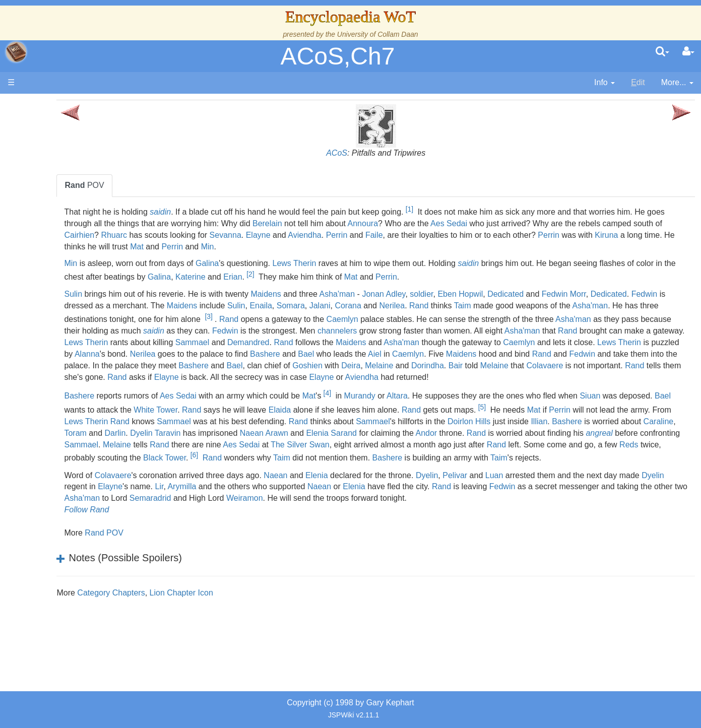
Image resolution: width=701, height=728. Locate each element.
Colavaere (230, 388)
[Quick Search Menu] (662, 52)
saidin (262, 212)
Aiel (465, 366)
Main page (47, 105)
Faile (653, 235)
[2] (456, 274)
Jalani (519, 306)
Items (58, 375)
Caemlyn (631, 319)
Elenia (418, 510)
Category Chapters (212, 639)
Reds (588, 479)
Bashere (356, 366)
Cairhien (358, 235)
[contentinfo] (604, 83)
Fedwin (240, 306)
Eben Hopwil (561, 294)
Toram (457, 456)
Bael (397, 366)
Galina (308, 263)
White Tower (350, 433)
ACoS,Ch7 (338, 56)
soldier (523, 294)
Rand (618, 306)
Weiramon (546, 533)
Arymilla (363, 521)
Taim (661, 306)
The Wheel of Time (82, 180)
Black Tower (200, 492)
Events (60, 225)
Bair (639, 377)
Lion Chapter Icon (282, 639)
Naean (377, 510)
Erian (438, 277)
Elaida (474, 433)
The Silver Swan (260, 479)
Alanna (178, 366)
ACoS (388, 153)
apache (16, 52)
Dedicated (607, 294)
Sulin (174, 294)
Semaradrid (451, 533)
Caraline (426, 456)
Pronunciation (73, 444)
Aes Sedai (644, 223)
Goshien (491, 377)
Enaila (460, 306)
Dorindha (611, 377)
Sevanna (504, 235)
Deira (534, 377)
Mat (514, 247)
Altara (498, 419)
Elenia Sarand (191, 467)
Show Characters (79, 306)
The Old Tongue (77, 272)
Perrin (616, 235)
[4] (428, 416)
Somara (489, 306)
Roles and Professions (88, 341)
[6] (230, 490)
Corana (547, 306)
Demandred (238, 354)
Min (584, 247)
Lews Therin (395, 263)
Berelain (462, 223)
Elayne (537, 235)
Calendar (64, 214)
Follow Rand (188, 555)
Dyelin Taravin (537, 456)
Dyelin (528, 510)
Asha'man (438, 294)
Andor (285, 467)
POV (185, 185)
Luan (596, 510)
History (60, 203)
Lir (340, 521)
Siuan (176, 433)
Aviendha (584, 235)
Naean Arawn (645, 456)
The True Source (78, 191)
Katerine (396, 277)
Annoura (558, 223)
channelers (203, 342)
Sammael (182, 354)
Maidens (367, 294)
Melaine (562, 377)
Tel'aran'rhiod (72, 410)
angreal (458, 467)
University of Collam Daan (378, 34)
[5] (676, 430)
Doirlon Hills (237, 456)
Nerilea (591, 306)
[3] (497, 316)
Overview (85, 249)
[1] (510, 209)
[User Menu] (688, 52)
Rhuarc (393, 235)
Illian (307, 456)
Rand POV (205, 579)
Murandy (461, 419)
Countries (85, 260)
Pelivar (556, 510)
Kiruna (370, 247)
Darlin (496, 456)
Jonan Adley (485, 294)
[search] (662, 52)
